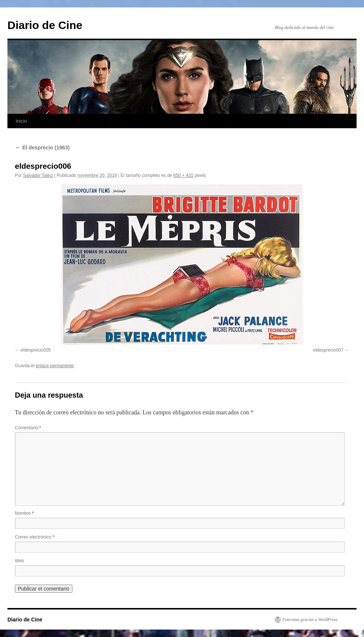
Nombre (24, 513)
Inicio (21, 121)
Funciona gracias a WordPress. (310, 620)
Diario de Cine (45, 25)
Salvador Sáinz (38, 175)
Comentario (28, 428)
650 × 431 (183, 175)
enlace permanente (55, 366)
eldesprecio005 (35, 350)
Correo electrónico (35, 537)
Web (19, 561)
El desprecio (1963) (42, 148)
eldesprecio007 (328, 350)
